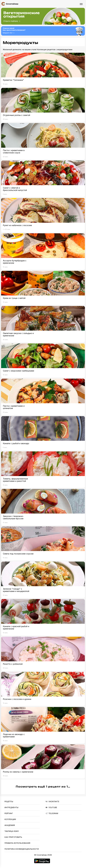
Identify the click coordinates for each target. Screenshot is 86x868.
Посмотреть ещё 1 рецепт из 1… (43, 787)
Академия (10, 825)
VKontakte (52, 801)
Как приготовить (13, 837)
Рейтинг (9, 813)
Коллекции (10, 819)
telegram (52, 813)
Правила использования (17, 843)
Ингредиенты (11, 807)
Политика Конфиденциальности (22, 849)
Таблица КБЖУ (12, 831)
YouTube (51, 807)
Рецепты (9, 801)
